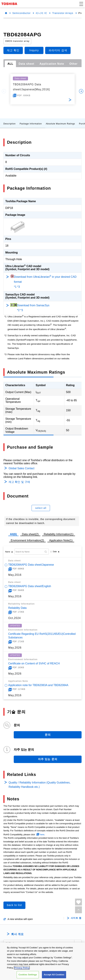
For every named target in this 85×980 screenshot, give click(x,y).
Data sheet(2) (30, 534)
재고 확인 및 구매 (19, 482)
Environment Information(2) (27, 540)
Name (8, 552)
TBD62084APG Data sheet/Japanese (31, 565)
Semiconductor (21, 13)
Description (10, 124)
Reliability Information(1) (59, 534)
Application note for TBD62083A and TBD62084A (38, 685)
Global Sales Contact (21, 468)
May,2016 (15, 575)
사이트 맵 (76, 918)
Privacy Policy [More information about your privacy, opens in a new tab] (22, 968)
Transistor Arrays (63, 13)
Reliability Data (17, 608)
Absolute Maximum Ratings (60, 124)
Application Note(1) (61, 540)
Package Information (31, 124)
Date (55, 552)
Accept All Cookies (54, 975)
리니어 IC (41, 13)
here (42, 835)
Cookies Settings (28, 975)
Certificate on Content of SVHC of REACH (34, 664)
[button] (81, 4)
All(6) (13, 534)
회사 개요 (17, 934)
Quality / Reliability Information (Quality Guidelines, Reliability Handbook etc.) (39, 785)
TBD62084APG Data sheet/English (30, 586)
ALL (10, 64)
